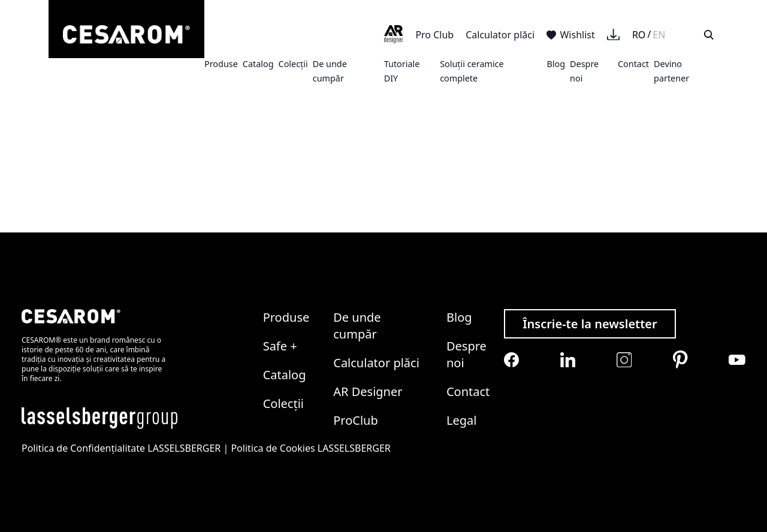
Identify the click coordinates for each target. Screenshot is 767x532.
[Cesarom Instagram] (624, 360)
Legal (461, 420)
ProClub (356, 420)
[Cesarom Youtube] (737, 360)
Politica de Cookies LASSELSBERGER (310, 448)
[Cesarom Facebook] (511, 360)
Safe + (280, 346)
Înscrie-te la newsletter (590, 324)
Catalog (258, 64)
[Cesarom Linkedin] (568, 360)
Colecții (293, 64)
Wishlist (571, 35)
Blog (556, 64)
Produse (221, 64)
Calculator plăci (500, 35)
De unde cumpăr (357, 326)
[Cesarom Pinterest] (680, 359)
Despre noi (466, 354)
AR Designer (368, 392)
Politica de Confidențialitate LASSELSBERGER (121, 448)
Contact (633, 64)
